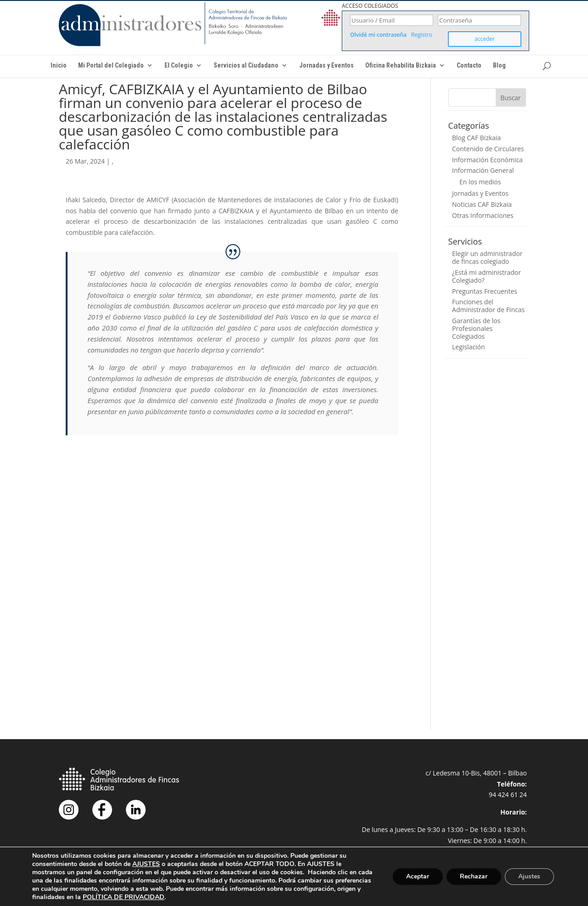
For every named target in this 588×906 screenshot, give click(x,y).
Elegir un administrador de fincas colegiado (487, 257)
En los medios (480, 182)
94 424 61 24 (508, 795)
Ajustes (529, 876)
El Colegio (179, 66)
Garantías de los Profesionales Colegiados (476, 328)
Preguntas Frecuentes (485, 291)
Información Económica (487, 160)
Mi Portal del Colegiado (111, 66)
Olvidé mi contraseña (378, 35)
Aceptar (417, 876)
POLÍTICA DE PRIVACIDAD (192, 897)
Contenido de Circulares (488, 149)
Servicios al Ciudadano (246, 66)
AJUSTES (146, 864)
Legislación (469, 347)
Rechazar (473, 876)
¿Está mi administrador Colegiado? (486, 276)
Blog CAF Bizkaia (476, 138)
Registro (422, 35)
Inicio (59, 66)
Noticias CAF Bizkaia (482, 204)
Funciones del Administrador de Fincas (488, 306)
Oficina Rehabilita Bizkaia (401, 66)
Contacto (469, 66)
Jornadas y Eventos (326, 66)
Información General (483, 170)
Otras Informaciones (483, 215)
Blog (499, 66)
